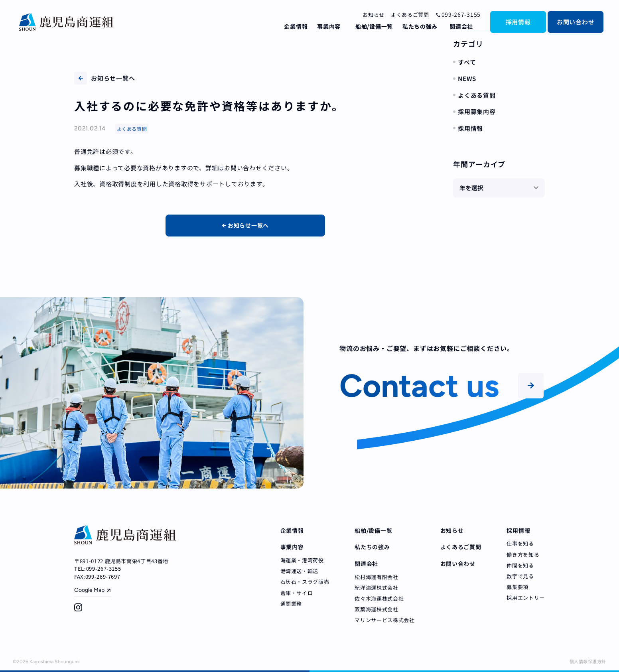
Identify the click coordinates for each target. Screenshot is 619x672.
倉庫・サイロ (297, 593)
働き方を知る (523, 555)
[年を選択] (499, 188)
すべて (467, 62)
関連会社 (461, 26)
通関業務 (291, 604)
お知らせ (374, 15)
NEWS (467, 78)
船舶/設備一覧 (374, 26)
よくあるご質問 (410, 15)
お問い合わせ (576, 22)
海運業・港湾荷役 (302, 560)
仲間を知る (520, 565)
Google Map (89, 590)
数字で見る (520, 576)
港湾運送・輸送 (300, 571)
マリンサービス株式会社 (384, 620)
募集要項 (517, 587)
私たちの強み (420, 26)
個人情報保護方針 (588, 661)
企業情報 (296, 26)
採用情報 (518, 22)
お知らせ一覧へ (104, 78)
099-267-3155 (458, 14)
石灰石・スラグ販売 (305, 582)
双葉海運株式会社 (376, 609)
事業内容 (329, 26)
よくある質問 (477, 95)
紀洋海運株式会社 (376, 588)
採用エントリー (526, 598)
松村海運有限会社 (376, 577)
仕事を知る (520, 543)
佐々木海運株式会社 (379, 598)
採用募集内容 (477, 111)
